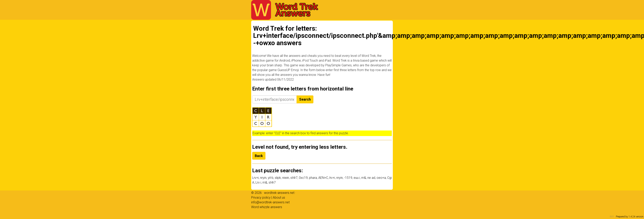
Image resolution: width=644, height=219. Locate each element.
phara (313, 178)
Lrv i (258, 182)
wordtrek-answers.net (279, 193)
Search (305, 99)
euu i (357, 178)
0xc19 (303, 178)
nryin (263, 178)
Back (259, 156)
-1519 (348, 178)
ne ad (371, 178)
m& (364, 178)
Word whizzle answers (267, 207)
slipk (278, 178)
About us (279, 198)
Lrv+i (255, 178)
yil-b (271, 178)
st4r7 (294, 178)
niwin (286, 178)
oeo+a (381, 178)
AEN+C (323, 178)
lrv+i (332, 178)
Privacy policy (261, 198)
